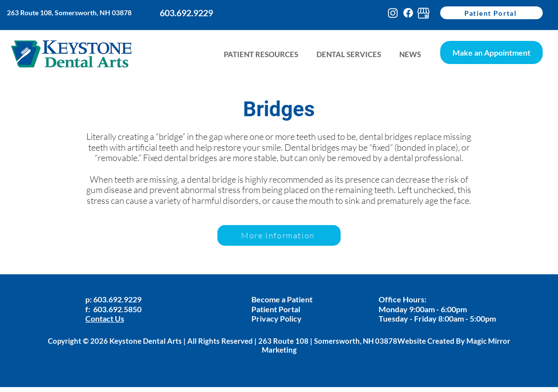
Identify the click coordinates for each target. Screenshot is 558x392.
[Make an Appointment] (491, 52)
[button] (410, 54)
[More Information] (279, 235)
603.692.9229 (118, 299)
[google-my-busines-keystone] (423, 13)
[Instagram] (393, 13)
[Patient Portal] (491, 13)
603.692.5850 (117, 309)
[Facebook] (408, 13)
